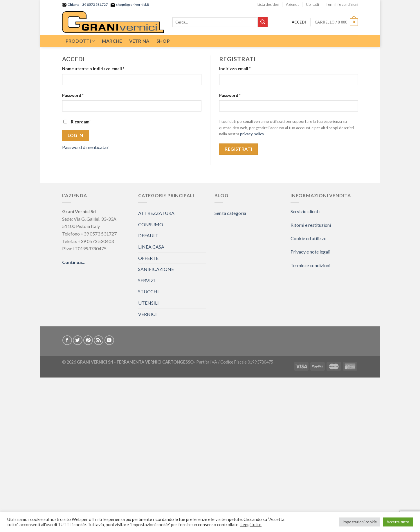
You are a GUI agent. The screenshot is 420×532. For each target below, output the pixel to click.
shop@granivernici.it (132, 5)
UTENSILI (148, 303)
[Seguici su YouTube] (109, 340)
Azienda (293, 4)
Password (73, 95)
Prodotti (80, 41)
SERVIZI (147, 280)
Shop (163, 41)
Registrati (238, 149)
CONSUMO (151, 224)
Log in (75, 135)
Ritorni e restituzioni (311, 225)
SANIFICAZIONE (156, 269)
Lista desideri (268, 4)
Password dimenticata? (85, 147)
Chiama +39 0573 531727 (87, 5)
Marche (112, 41)
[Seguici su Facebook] (67, 340)
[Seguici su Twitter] (78, 340)
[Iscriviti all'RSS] (99, 340)
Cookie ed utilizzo (309, 238)
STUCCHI (148, 291)
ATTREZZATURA (156, 213)
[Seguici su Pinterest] (88, 340)
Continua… (74, 262)
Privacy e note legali (310, 252)
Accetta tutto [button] (398, 522)
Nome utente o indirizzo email (93, 69)
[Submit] (263, 22)
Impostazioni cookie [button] (360, 522)
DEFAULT (148, 235)
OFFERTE (148, 258)
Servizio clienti (305, 211)
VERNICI (147, 314)
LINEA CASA (151, 247)
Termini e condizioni (342, 4)
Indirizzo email (235, 69)
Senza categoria (230, 213)
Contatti (312, 4)
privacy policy (252, 134)
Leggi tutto (251, 525)
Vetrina (139, 41)
